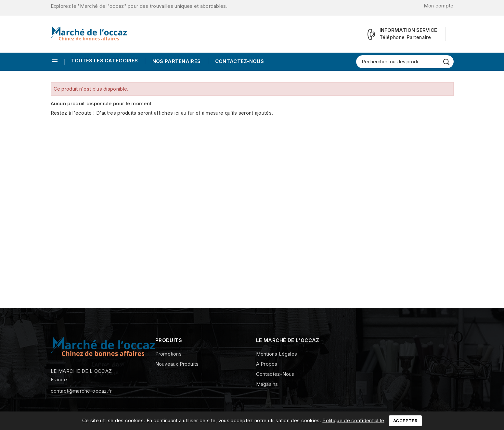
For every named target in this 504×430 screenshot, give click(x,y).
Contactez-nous (239, 61)
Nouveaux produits (177, 364)
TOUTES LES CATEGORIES (104, 61)
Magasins (267, 384)
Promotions (168, 354)
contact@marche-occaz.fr (81, 391)
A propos (267, 364)
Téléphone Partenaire (405, 37)
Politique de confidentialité (353, 420)
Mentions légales (277, 354)
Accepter (405, 421)
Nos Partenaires (176, 61)
